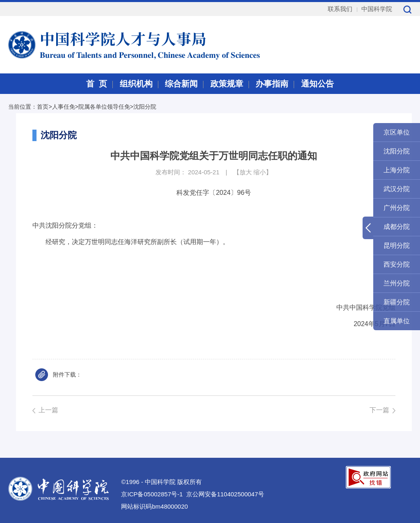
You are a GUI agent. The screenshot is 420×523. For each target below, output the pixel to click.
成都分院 (397, 227)
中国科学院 (377, 9)
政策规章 (227, 84)
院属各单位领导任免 (104, 107)
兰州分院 (397, 283)
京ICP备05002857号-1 (152, 494)
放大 (246, 172)
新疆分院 (397, 302)
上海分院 (397, 170)
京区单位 (397, 132)
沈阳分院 (145, 107)
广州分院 (397, 208)
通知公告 (317, 84)
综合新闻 (181, 84)
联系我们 (340, 9)
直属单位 (397, 321)
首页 (43, 107)
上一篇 (48, 410)
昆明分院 (397, 246)
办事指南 (272, 84)
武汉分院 (397, 189)
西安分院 (397, 264)
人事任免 (64, 107)
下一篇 (379, 410)
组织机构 (136, 84)
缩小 (260, 172)
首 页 (97, 84)
